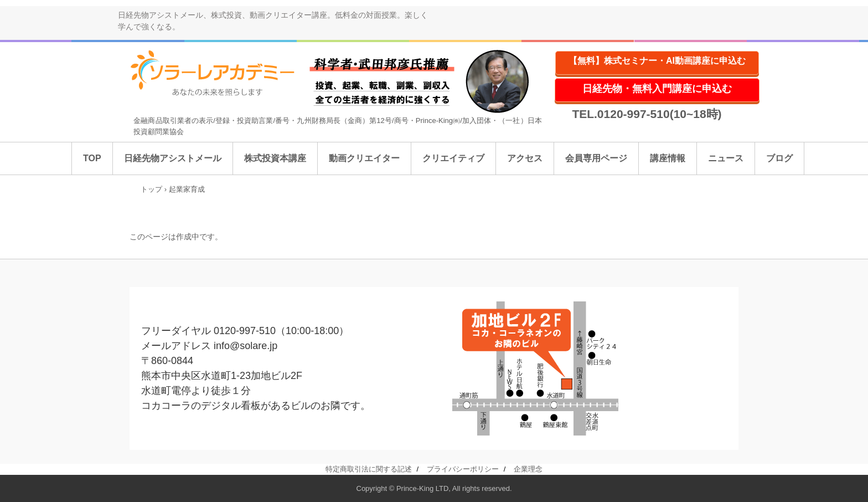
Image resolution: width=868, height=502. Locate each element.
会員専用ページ (596, 158)
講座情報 (668, 158)
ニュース (726, 158)
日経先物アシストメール (173, 158)
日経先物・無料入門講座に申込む (657, 89)
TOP (92, 158)
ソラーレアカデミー (220, 74)
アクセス (525, 158)
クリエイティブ (453, 158)
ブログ (779, 158)
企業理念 (528, 469)
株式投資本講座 (275, 158)
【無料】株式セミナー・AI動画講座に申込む (657, 61)
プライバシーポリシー (463, 469)
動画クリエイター (364, 158)
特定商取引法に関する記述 (369, 469)
